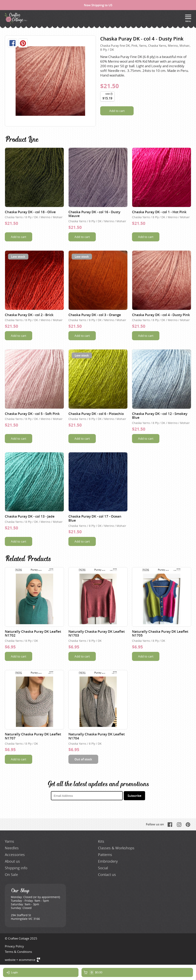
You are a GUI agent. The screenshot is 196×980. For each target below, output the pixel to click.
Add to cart (117, 111)
